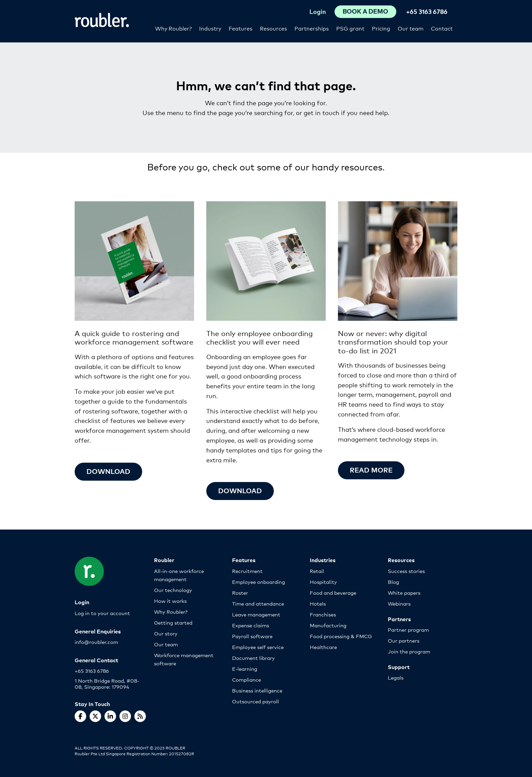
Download (108, 471)
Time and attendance (258, 603)
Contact (442, 28)
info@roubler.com (96, 642)
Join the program (409, 651)
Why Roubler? (173, 28)
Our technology (173, 590)
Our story (166, 633)
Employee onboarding (259, 582)
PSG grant (350, 28)
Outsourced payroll (255, 701)
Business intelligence (257, 690)
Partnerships (312, 28)
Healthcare (323, 647)
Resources (273, 28)
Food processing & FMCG (341, 636)
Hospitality (323, 582)
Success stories (406, 571)
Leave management (256, 614)
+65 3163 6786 (427, 11)
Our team (411, 28)
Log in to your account (102, 613)
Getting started (173, 622)
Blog (393, 582)
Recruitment (247, 571)
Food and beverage (333, 593)
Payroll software (252, 636)
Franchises (323, 614)
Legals (396, 677)
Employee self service (258, 647)
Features (241, 28)
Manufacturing (328, 625)
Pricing (381, 28)
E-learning (245, 669)
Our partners (404, 640)
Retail (317, 571)
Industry (210, 28)
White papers (404, 593)
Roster (240, 593)
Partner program (408, 630)
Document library (253, 658)
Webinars (399, 603)
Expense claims (251, 625)
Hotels (318, 603)
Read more (371, 470)
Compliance (246, 679)
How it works (170, 601)
